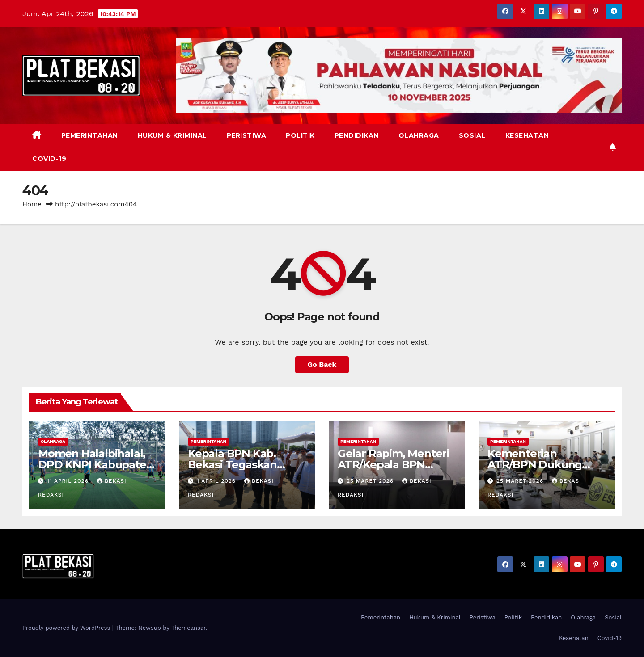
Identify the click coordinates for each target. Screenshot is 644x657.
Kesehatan (527, 135)
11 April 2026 (69, 481)
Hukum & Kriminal (172, 135)
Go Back (322, 364)
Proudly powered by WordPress (67, 628)
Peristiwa (247, 135)
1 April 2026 (217, 481)
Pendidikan (357, 135)
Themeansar (189, 628)
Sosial (472, 135)
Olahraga (419, 135)
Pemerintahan (90, 135)
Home (32, 204)
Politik (300, 135)
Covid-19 (49, 159)
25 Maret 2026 (371, 481)
